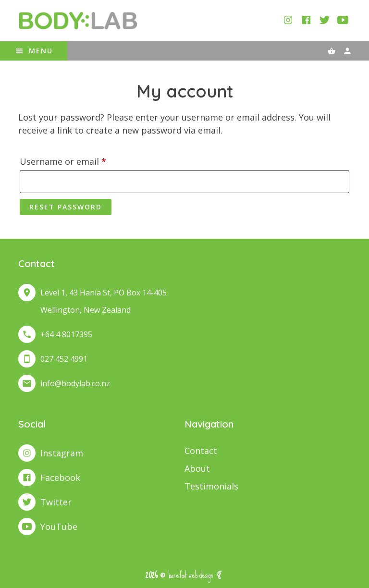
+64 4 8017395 (66, 334)
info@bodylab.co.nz (75, 383)
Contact (201, 451)
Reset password (66, 207)
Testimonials (211, 486)
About (197, 468)
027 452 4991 (64, 359)
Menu (41, 51)
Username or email (81, 160)
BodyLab (78, 21)
